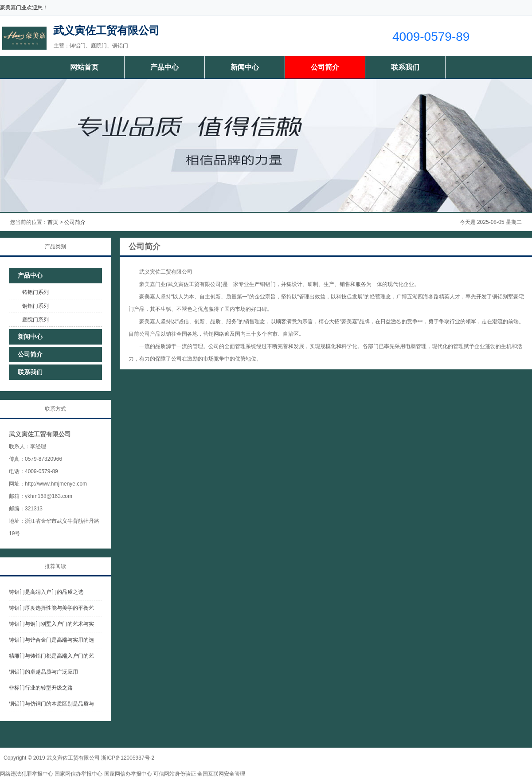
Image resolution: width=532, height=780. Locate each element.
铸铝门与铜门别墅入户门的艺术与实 (51, 624)
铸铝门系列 (35, 292)
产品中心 (164, 67)
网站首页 (84, 67)
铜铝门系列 (35, 306)
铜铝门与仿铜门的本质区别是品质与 (51, 704)
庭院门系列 (35, 320)
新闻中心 (245, 67)
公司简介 (325, 67)
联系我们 (405, 67)
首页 (53, 222)
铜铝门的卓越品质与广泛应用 (43, 672)
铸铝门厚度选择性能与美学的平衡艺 (51, 608)
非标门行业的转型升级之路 (41, 688)
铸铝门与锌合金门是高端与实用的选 (51, 640)
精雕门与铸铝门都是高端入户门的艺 (51, 656)
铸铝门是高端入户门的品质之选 (46, 592)
